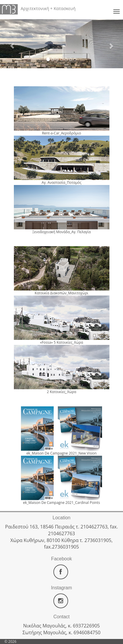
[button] (9, 43)
